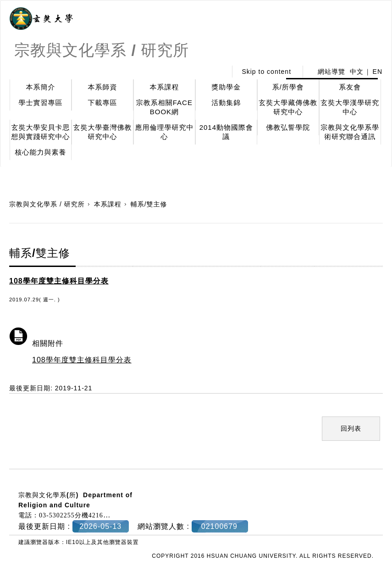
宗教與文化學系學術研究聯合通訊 (350, 132)
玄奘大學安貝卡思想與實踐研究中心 (40, 132)
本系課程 (164, 87)
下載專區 (102, 103)
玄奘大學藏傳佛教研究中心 (288, 107)
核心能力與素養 (40, 152)
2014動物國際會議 (226, 132)
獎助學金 (226, 87)
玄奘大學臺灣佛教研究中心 (102, 132)
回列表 (351, 428)
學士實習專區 (40, 103)
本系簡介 (40, 87)
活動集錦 (226, 103)
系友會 (350, 87)
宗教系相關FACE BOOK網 (164, 107)
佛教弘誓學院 (288, 127)
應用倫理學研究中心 (164, 132)
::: (218, 72)
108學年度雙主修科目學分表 (82, 360)
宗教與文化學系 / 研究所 (47, 204)
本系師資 (102, 87)
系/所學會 (288, 87)
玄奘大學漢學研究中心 (350, 107)
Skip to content (266, 72)
